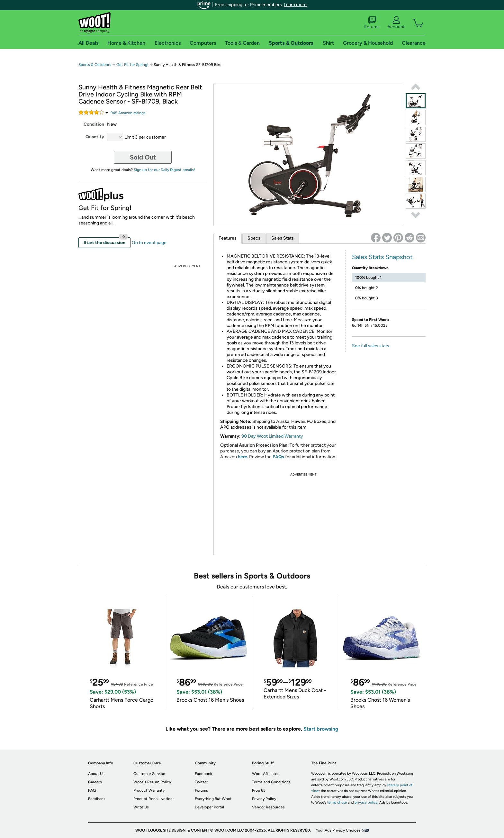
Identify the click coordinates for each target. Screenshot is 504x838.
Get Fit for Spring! (133, 65)
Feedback (97, 799)
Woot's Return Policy (152, 782)
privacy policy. (366, 802)
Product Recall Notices (154, 799)
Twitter (201, 782)
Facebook (203, 774)
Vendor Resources (268, 807)
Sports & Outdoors (95, 65)
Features (228, 238)
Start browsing (321, 729)
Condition (94, 124)
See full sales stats (371, 346)
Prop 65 (259, 790)
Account (396, 23)
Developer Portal (209, 807)
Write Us (141, 807)
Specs (254, 238)
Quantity (95, 137)
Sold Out (143, 157)
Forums (372, 23)
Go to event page (149, 243)
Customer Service (149, 774)
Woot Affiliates (266, 774)
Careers (95, 782)
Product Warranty (149, 790)
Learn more (295, 5)
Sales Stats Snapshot (382, 257)
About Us (96, 774)
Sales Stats (283, 238)
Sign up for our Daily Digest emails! (164, 170)
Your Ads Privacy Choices (338, 830)
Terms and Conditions (271, 782)
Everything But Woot (213, 799)
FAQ (92, 790)
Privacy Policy (264, 799)
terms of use (337, 802)
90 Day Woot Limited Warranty (272, 436)
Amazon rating (128, 113)
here (243, 457)
